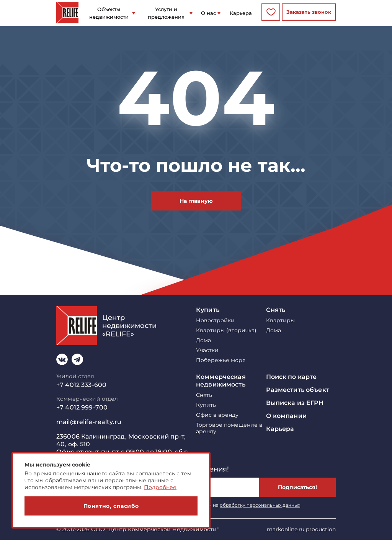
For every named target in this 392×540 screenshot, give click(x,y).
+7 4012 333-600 (81, 385)
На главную (196, 201)
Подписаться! (297, 487)
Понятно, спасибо (111, 506)
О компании (286, 416)
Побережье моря (221, 360)
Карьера (241, 13)
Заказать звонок (309, 12)
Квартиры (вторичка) (226, 330)
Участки (207, 350)
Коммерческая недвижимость (221, 381)
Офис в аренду (217, 415)
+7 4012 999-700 (82, 407)
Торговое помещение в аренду (229, 428)
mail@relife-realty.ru (89, 422)
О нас (208, 13)
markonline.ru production (301, 529)
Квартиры (280, 321)
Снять (276, 310)
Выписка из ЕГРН (295, 403)
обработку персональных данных (260, 505)
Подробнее (160, 487)
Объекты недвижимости (109, 13)
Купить (208, 310)
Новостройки (215, 321)
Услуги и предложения (166, 13)
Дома (203, 340)
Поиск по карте (292, 377)
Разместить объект (298, 390)
